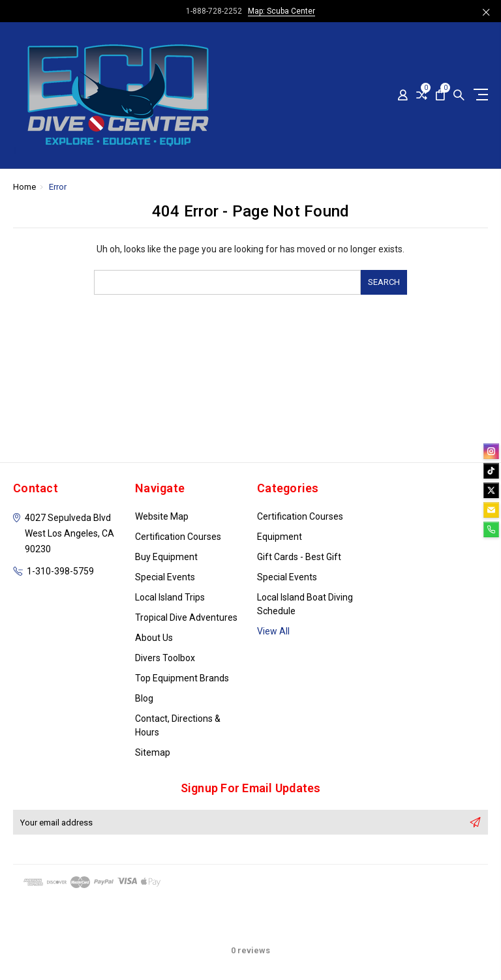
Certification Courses (178, 537)
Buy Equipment (166, 557)
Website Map (162, 516)
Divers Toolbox (165, 658)
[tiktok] (491, 471)
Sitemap (153, 752)
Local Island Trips (170, 597)
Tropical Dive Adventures (186, 617)
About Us (154, 638)
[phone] (491, 529)
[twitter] (491, 490)
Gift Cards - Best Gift (299, 557)
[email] (491, 510)
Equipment (280, 537)
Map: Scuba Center (281, 11)
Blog (144, 698)
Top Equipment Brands (182, 678)
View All (273, 631)
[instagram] (491, 451)
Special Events (165, 577)
